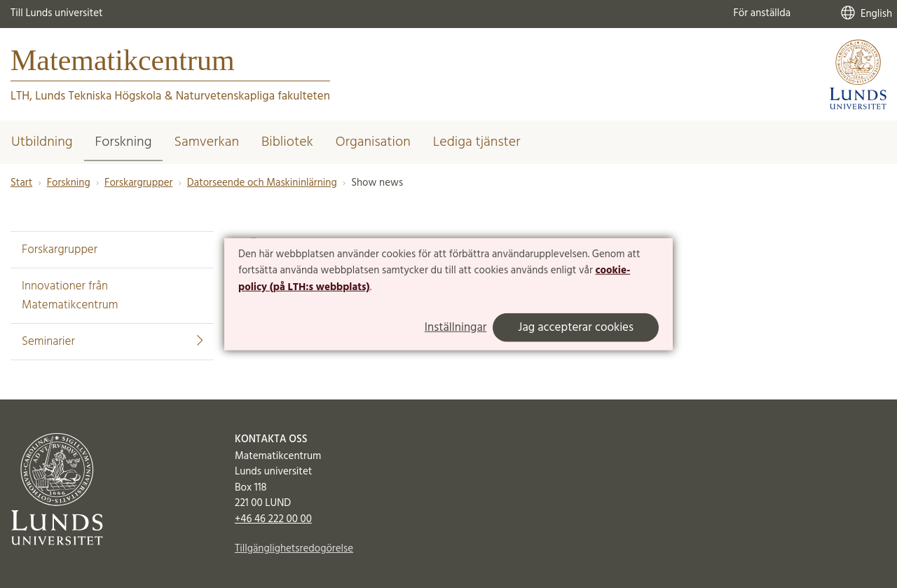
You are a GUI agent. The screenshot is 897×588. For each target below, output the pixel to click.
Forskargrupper (138, 183)
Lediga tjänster (477, 142)
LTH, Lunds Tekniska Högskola (86, 96)
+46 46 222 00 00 (273, 519)
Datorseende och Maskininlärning (262, 183)
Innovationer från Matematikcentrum (70, 296)
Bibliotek (287, 142)
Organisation (373, 142)
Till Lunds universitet (57, 13)
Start (21, 183)
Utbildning (42, 142)
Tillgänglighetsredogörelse (294, 549)
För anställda (762, 13)
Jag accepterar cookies (576, 328)
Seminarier (112, 342)
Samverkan (206, 142)
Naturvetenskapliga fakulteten (253, 96)
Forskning (124, 142)
